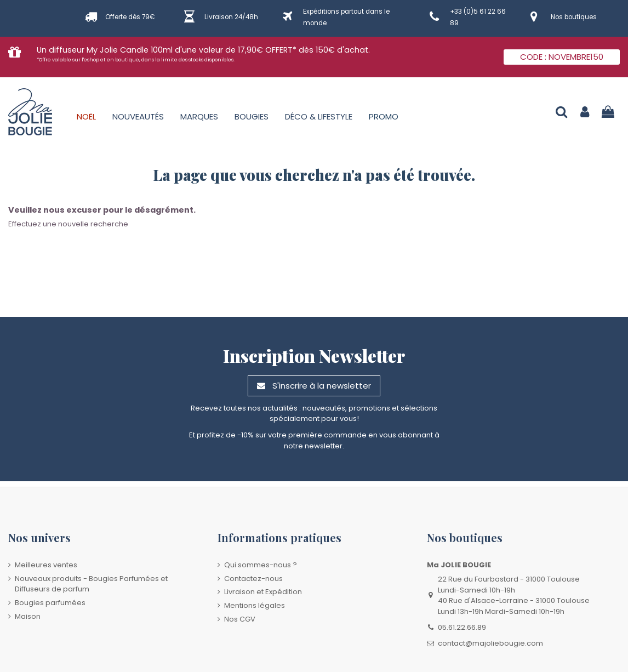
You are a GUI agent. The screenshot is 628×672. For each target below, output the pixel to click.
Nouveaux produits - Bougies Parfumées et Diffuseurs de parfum (91, 584)
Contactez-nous (253, 579)
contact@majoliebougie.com (490, 643)
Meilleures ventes (46, 565)
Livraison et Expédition (263, 592)
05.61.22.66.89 (462, 627)
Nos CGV (240, 619)
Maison (28, 616)
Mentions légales (255, 605)
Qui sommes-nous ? (261, 565)
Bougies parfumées (50, 603)
